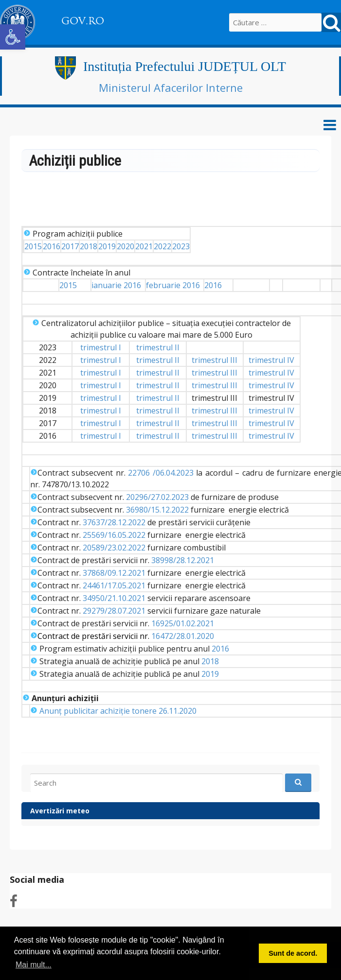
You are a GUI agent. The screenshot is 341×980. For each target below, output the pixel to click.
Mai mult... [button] (34, 965)
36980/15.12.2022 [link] (157, 510)
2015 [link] (33, 246)
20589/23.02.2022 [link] (114, 548)
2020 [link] (126, 246)
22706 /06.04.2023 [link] (161, 473)
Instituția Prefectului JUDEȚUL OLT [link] (185, 66)
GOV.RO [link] (83, 21)
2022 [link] (162, 246)
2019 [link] (107, 246)
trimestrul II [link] (158, 347)
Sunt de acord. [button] (293, 953)
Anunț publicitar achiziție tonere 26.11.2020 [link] (118, 711)
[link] (13, 37)
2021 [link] (144, 246)
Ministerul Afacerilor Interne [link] (171, 87)
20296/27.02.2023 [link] (157, 497)
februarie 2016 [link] (173, 285)
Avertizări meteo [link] (60, 811)
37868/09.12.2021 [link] (114, 573)
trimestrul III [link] (215, 360)
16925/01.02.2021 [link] (183, 623)
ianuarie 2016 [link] (116, 285)
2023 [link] (181, 246)
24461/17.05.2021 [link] (114, 585)
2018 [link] (89, 246)
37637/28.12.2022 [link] (114, 522)
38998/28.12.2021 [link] (183, 560)
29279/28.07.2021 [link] (114, 611)
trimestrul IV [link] (271, 360)
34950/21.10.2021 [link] (114, 598)
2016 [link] (52, 246)
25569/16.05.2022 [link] (114, 535)
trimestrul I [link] (101, 347)
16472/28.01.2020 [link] (183, 636)
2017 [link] (70, 246)
